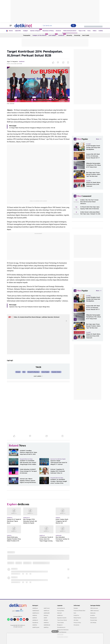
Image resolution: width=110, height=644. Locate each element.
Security (69, 35)
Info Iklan (76, 620)
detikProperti (36, 627)
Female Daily (94, 620)
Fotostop (77, 35)
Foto (89, 31)
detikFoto (46, 623)
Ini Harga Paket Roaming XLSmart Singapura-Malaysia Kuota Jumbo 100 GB (32, 128)
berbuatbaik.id (61, 608)
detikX (45, 618)
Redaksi (76, 608)
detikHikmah (47, 625)
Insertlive (93, 615)
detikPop (46, 627)
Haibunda (93, 613)
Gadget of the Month (40, 35)
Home (11, 31)
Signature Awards (62, 618)
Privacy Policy (77, 623)
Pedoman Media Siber (79, 611)
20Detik (46, 620)
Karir (75, 613)
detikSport (35, 620)
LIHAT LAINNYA (38, 376)
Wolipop (46, 615)
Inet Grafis (86, 35)
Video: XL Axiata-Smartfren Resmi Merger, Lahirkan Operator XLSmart (37, 317)
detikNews (35, 608)
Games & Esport (36, 30)
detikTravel (47, 608)
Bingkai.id (60, 625)
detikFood (46, 611)
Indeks (101, 31)
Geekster (62, 35)
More (99, 139)
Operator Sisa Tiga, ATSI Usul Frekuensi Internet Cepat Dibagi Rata (29, 307)
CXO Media (93, 623)
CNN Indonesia (94, 608)
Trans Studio (60, 623)
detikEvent (60, 615)
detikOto (35, 625)
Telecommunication (70, 31)
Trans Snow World (62, 620)
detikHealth (47, 613)
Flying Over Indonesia (63, 630)
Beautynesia (93, 618)
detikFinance (36, 613)
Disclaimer (76, 625)
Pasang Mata (61, 611)
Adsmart (59, 613)
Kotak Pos (76, 615)
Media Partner (77, 618)
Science (58, 31)
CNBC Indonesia (94, 611)
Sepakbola (35, 623)
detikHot (35, 618)
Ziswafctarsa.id (61, 627)
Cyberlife (18, 31)
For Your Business (62, 632)
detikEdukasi (36, 611)
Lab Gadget (53, 35)
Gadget (25, 31)
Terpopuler (27, 35)
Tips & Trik (82, 31)
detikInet (35, 615)
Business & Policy (48, 31)
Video (95, 31)
